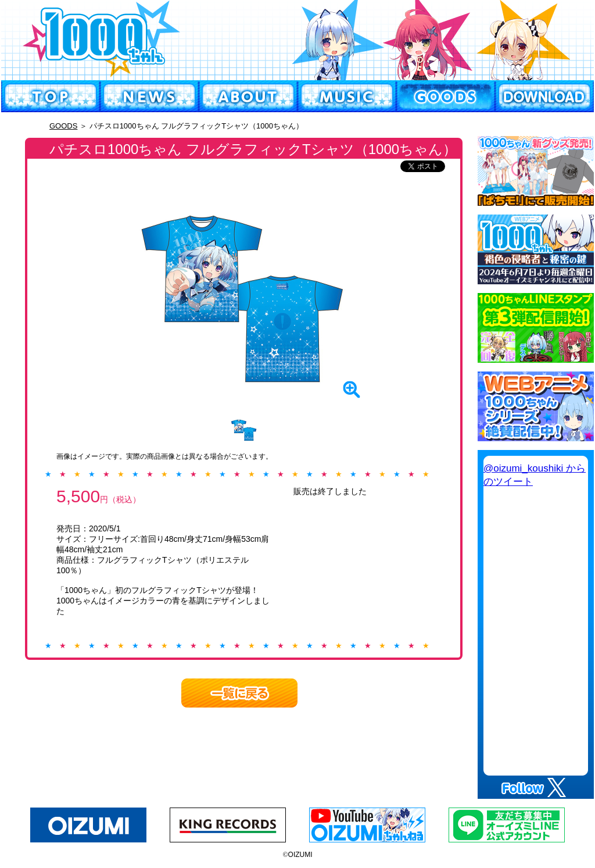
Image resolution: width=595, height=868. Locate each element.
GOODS (63, 126)
